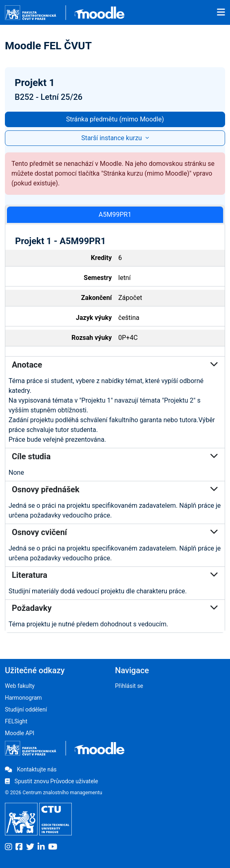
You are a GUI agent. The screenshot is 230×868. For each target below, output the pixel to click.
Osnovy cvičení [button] (115, 532)
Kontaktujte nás (31, 769)
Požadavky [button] (115, 608)
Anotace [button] (115, 365)
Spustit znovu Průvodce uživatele (51, 781)
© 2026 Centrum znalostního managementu (54, 793)
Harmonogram (23, 698)
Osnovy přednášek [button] (115, 489)
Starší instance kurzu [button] (112, 138)
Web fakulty (20, 686)
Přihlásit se (129, 686)
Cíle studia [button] (115, 456)
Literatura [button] (115, 575)
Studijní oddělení (26, 709)
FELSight (16, 721)
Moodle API (20, 733)
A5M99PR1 (115, 215)
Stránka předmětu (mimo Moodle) (115, 119)
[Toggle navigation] (221, 13)
